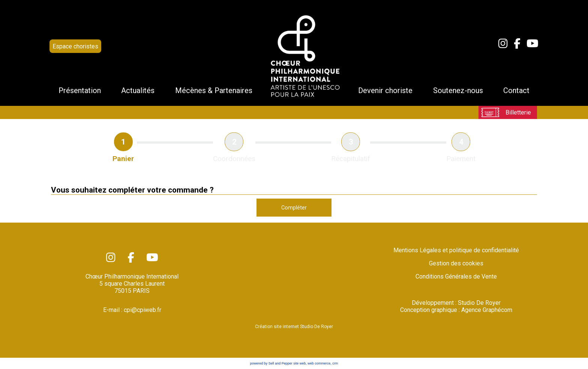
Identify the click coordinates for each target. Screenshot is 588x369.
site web (299, 363)
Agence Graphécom (487, 310)
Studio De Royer (479, 303)
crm (335, 363)
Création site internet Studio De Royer (294, 327)
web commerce (319, 363)
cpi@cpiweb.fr (142, 310)
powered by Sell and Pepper (271, 363)
